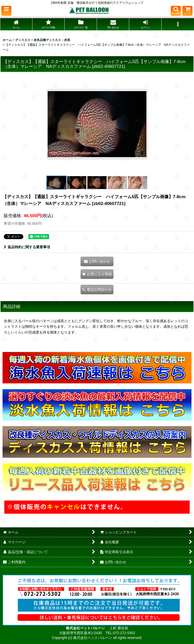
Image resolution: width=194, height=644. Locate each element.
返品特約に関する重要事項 (27, 247)
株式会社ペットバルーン (86, 628)
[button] (6, 11)
